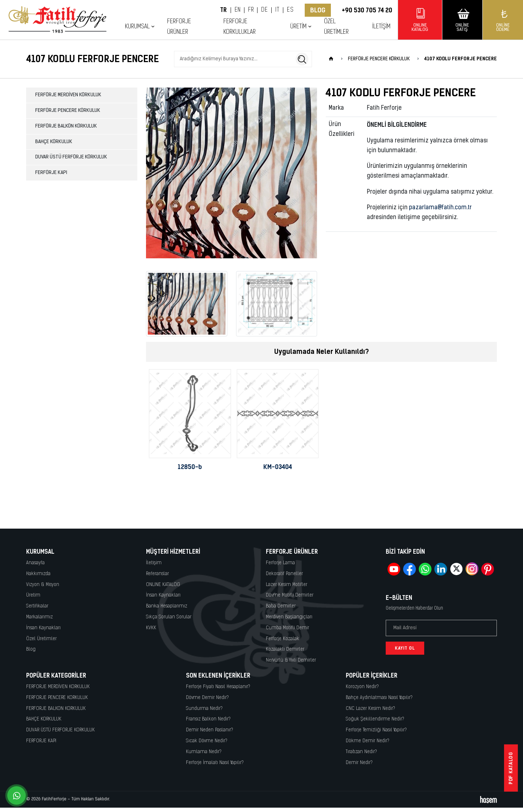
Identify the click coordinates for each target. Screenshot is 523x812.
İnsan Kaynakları (43, 628)
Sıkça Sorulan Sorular (169, 617)
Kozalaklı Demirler (285, 649)
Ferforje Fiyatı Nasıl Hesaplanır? (218, 687)
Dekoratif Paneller (284, 574)
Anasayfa (35, 563)
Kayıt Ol (405, 648)
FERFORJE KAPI (51, 173)
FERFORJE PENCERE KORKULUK (68, 111)
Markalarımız (39, 617)
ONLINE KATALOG (163, 585)
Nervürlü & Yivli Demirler (291, 660)
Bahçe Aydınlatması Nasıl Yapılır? (379, 698)
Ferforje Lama (280, 563)
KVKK (151, 628)
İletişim (381, 27)
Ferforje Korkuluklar (240, 27)
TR (224, 10)
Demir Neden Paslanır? (210, 730)
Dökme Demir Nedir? (368, 741)
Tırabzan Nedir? (361, 752)
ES (290, 10)
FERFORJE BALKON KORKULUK (66, 126)
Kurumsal (137, 27)
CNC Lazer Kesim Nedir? (370, 709)
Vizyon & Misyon (43, 585)
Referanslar (157, 574)
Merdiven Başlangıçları (289, 617)
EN (238, 10)
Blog (318, 10)
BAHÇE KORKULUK (54, 142)
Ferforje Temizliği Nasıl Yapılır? (376, 730)
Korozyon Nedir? (362, 687)
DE (264, 10)
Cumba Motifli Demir (287, 628)
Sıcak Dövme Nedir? (207, 741)
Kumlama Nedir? (204, 752)
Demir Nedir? (359, 763)
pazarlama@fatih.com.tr (440, 208)
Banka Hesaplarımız (167, 606)
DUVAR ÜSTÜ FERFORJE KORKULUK (71, 157)
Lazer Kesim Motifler (287, 585)
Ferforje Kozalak (283, 639)
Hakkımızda (38, 574)
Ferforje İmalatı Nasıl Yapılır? (215, 763)
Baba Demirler (281, 606)
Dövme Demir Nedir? (207, 698)
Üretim (298, 27)
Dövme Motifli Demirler (290, 595)
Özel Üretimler (336, 27)
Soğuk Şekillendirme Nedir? (375, 719)
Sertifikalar (37, 606)
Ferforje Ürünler (179, 27)
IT (277, 10)
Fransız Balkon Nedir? (208, 719)
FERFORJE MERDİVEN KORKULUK (68, 95)
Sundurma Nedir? (204, 709)
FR (251, 10)
